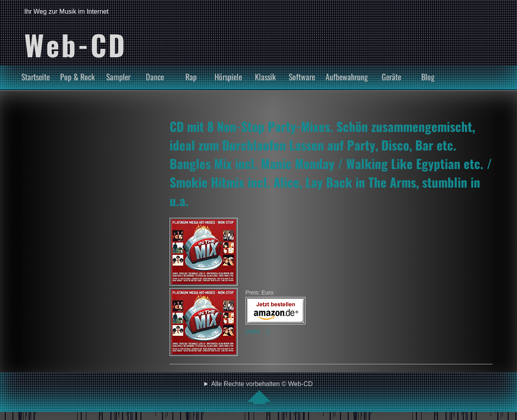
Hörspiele (228, 77)
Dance (155, 77)
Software (302, 77)
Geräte (391, 77)
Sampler (118, 77)
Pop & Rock (78, 77)
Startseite (36, 77)
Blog (428, 77)
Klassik (265, 77)
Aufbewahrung (347, 77)
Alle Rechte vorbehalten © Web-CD (262, 392)
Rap (191, 77)
